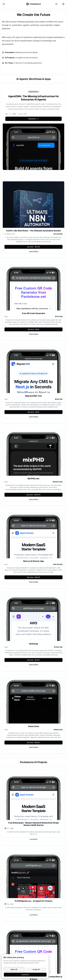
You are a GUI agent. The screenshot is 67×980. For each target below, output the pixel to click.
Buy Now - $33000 (38, 495)
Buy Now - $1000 (37, 660)
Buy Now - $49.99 (42, 578)
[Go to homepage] (33, 4)
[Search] (56, 4)
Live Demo (46, 840)
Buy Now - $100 (43, 330)
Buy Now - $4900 (38, 743)
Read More (33, 119)
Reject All (14, 969)
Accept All (36, 969)
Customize (25, 975)
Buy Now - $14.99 (45, 247)
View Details (46, 252)
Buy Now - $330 (40, 413)
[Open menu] (4, 4)
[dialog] (25, 966)
